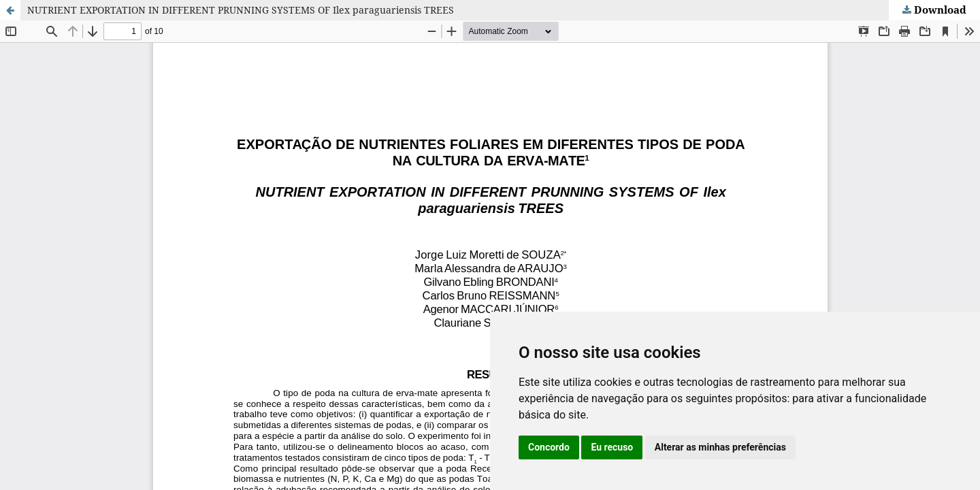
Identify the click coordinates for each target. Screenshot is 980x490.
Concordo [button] (549, 447)
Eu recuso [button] (612, 447)
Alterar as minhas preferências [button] (720, 447)
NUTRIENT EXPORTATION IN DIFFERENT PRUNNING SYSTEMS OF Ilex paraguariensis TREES (241, 10)
